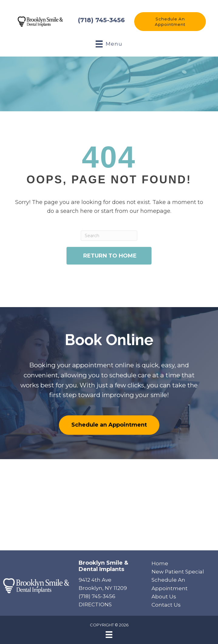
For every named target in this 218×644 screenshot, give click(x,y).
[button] (170, 22)
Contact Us (166, 605)
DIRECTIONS (95, 604)
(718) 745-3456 (101, 20)
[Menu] (109, 635)
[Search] (109, 236)
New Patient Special (178, 572)
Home (160, 563)
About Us (164, 597)
